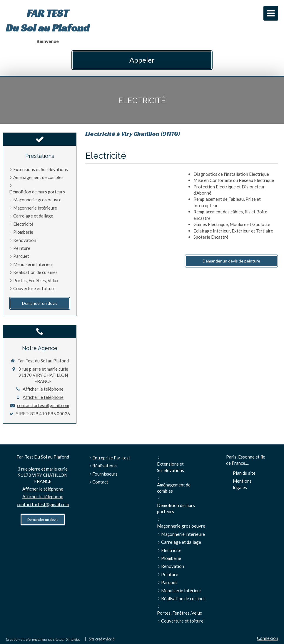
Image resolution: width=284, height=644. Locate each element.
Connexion (268, 638)
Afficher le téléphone (43, 389)
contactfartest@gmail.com (43, 405)
